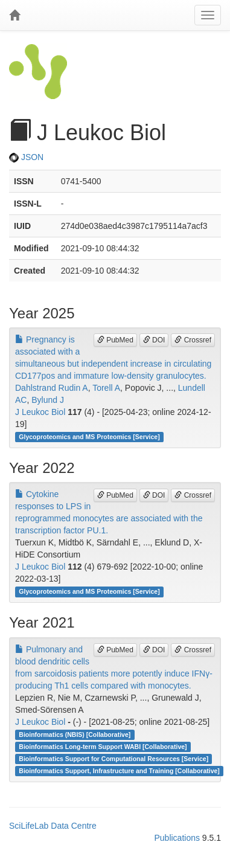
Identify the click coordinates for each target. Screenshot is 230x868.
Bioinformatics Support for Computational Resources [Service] (113, 759)
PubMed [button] (115, 340)
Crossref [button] (193, 340)
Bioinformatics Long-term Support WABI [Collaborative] (103, 747)
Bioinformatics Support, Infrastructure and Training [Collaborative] (119, 771)
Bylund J (48, 400)
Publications (177, 838)
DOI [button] (154, 340)
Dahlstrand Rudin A (52, 388)
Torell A (106, 388)
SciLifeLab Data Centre (53, 826)
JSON (26, 157)
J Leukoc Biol (40, 412)
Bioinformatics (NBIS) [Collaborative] (75, 735)
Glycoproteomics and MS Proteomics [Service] (89, 437)
